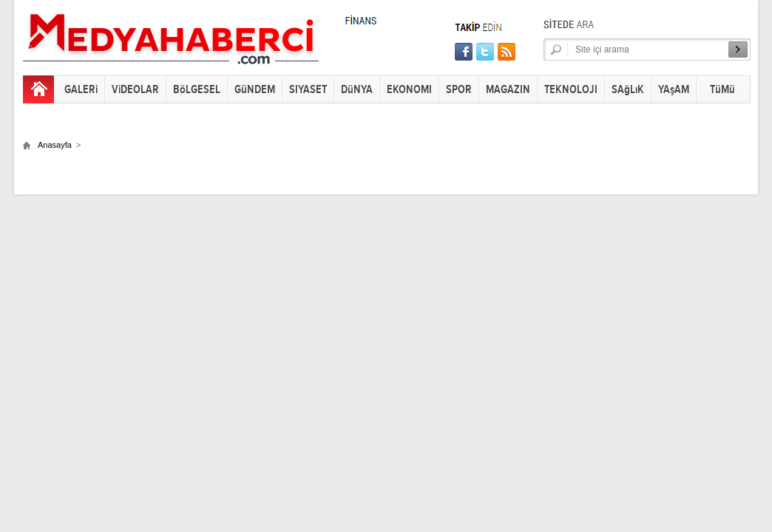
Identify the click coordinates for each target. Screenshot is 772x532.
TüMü (722, 90)
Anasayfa (55, 145)
